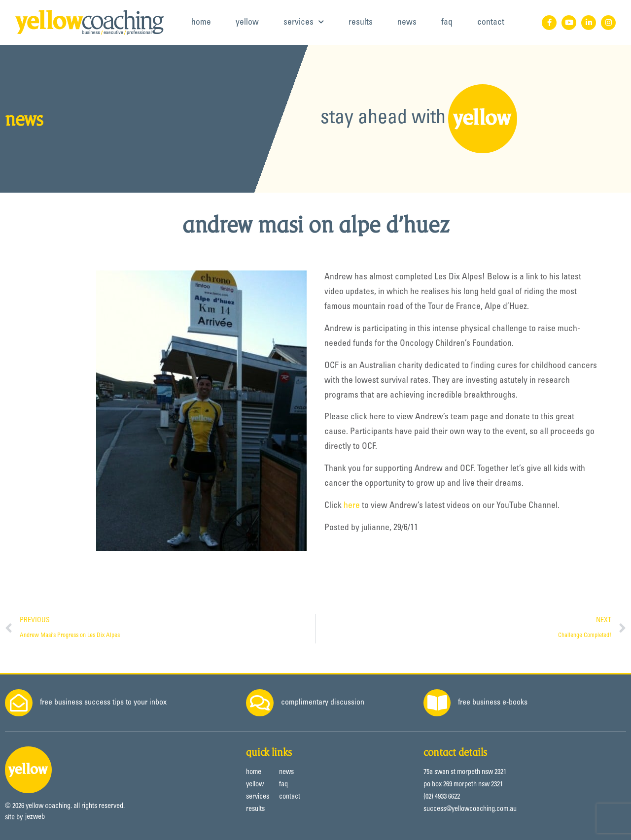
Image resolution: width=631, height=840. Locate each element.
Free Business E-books (493, 703)
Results (361, 23)
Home (201, 23)
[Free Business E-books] (437, 703)
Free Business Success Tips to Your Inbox (103, 703)
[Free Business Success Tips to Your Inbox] (19, 703)
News (407, 23)
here (352, 506)
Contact (491, 23)
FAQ (447, 23)
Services (304, 22)
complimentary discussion (323, 703)
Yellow (247, 23)
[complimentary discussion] (260, 703)
